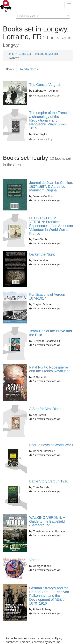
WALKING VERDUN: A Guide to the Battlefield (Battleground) (47, 521)
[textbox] (43, 16)
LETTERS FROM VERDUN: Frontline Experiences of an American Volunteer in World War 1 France (51, 226)
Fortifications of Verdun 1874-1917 (47, 296)
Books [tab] (10, 69)
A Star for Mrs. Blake (45, 409)
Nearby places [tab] (29, 69)
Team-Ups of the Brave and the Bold (51, 333)
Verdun (35, 560)
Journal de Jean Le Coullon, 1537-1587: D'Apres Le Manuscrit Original (51, 187)
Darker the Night (42, 254)
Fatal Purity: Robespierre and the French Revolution (50, 369)
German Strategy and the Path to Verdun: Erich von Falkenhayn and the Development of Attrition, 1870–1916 (49, 596)
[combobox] (43, 16)
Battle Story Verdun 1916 (49, 481)
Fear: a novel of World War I (51, 445)
